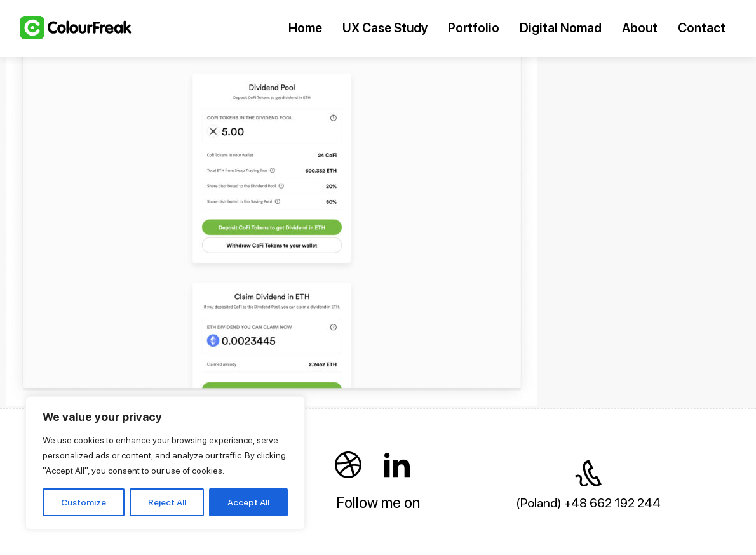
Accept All (248, 502)
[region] (165, 463)
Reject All (167, 502)
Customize (84, 502)
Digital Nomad (561, 28)
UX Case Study (385, 28)
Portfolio (474, 28)
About (640, 28)
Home (305, 28)
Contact (702, 28)
